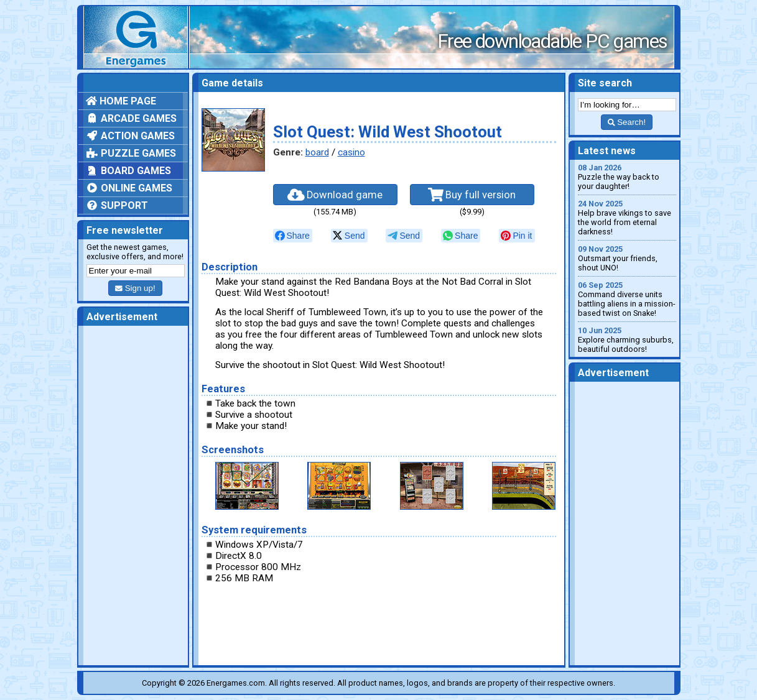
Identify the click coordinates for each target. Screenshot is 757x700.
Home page (121, 101)
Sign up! (135, 288)
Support (117, 205)
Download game (335, 195)
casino (351, 152)
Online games (129, 188)
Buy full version (472, 195)
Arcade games (131, 118)
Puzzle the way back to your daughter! (627, 177)
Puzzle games (131, 153)
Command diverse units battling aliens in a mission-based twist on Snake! (627, 299)
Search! (627, 122)
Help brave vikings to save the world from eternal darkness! (627, 218)
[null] (293, 236)
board (317, 152)
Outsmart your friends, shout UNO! (627, 258)
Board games (128, 171)
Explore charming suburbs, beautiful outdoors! (627, 340)
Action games (130, 136)
